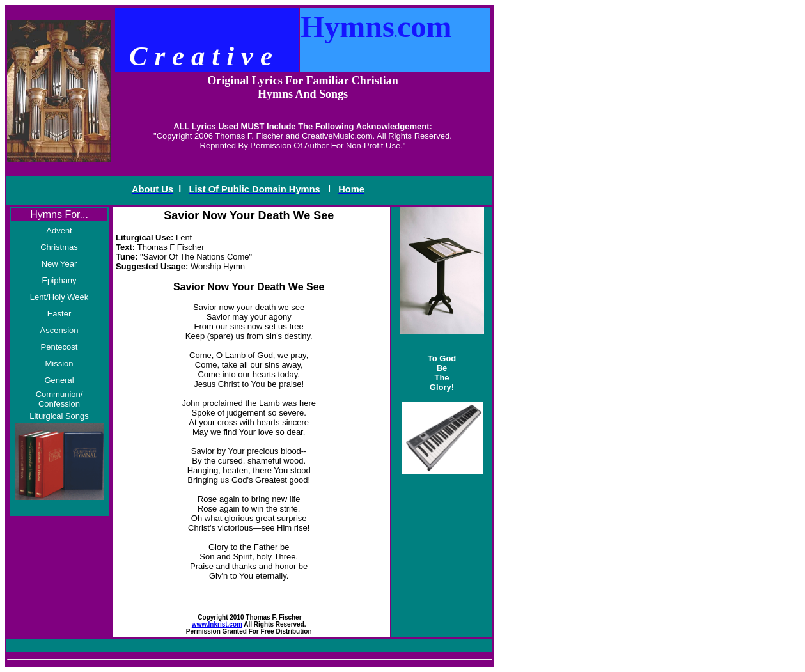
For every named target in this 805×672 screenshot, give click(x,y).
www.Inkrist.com (217, 624)
